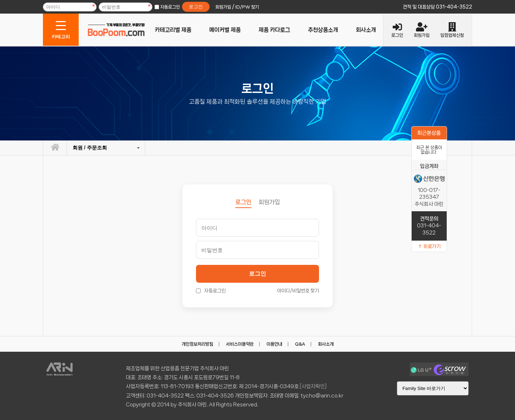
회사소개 (366, 30)
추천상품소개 (323, 30)
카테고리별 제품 (173, 30)
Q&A (300, 344)
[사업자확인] (313, 386)
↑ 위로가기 (429, 246)
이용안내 (274, 344)
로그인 (257, 274)
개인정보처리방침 (197, 344)
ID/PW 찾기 (247, 7)
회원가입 (269, 202)
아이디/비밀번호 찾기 (298, 291)
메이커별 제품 (225, 30)
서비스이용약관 (240, 344)
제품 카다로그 (274, 30)
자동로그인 (170, 7)
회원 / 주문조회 (90, 148)
